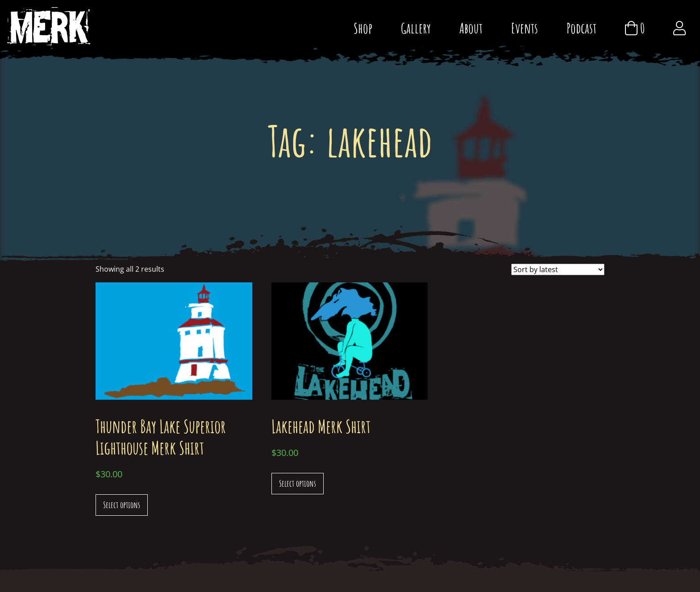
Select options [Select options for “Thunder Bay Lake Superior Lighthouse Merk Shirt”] (122, 505)
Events (525, 28)
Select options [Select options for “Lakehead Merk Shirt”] (298, 483)
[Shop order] (558, 269)
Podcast (581, 28)
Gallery (416, 28)
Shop (363, 28)
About (471, 28)
